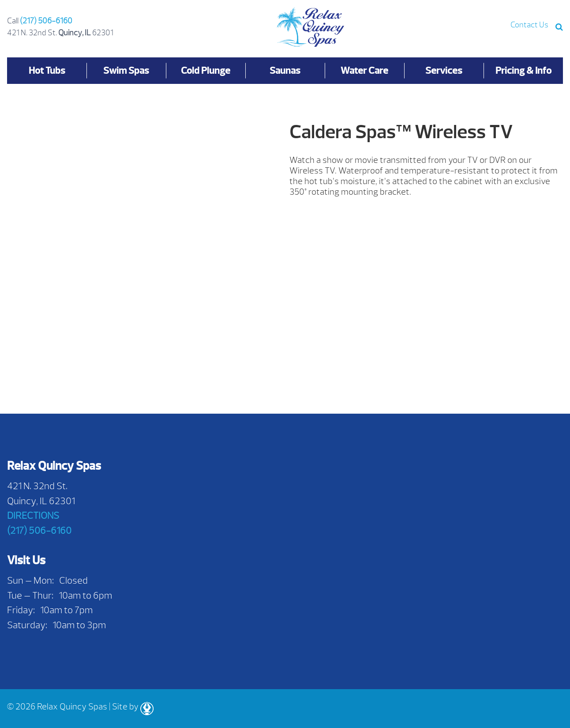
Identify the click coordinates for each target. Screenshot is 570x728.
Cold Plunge (206, 70)
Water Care (364, 70)
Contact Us (529, 25)
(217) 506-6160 (46, 21)
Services (444, 70)
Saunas (285, 70)
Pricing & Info (523, 70)
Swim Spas (126, 70)
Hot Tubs (47, 70)
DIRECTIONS (33, 515)
